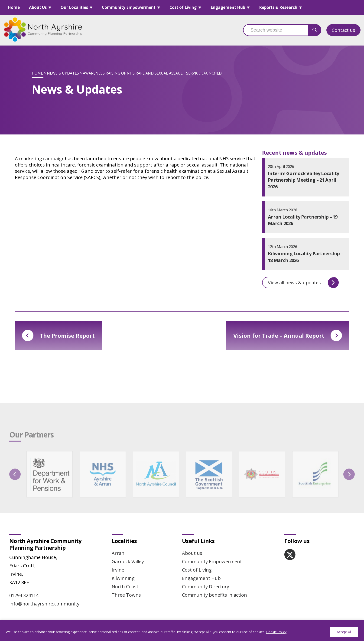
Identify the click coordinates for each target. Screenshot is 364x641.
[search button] (315, 30)
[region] (182, 630)
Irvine (118, 570)
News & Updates (63, 73)
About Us (38, 7)
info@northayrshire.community (44, 604)
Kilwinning (123, 578)
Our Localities (74, 7)
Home (14, 7)
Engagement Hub (228, 7)
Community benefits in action (214, 595)
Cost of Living (183, 7)
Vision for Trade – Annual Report (288, 335)
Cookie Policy (276, 632)
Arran (118, 553)
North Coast (125, 587)
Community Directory (206, 587)
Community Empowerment (129, 7)
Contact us (343, 30)
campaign (54, 159)
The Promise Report (58, 335)
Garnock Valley (128, 561)
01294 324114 (24, 595)
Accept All (344, 632)
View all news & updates (303, 283)
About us (192, 553)
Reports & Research (278, 7)
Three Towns (126, 595)
